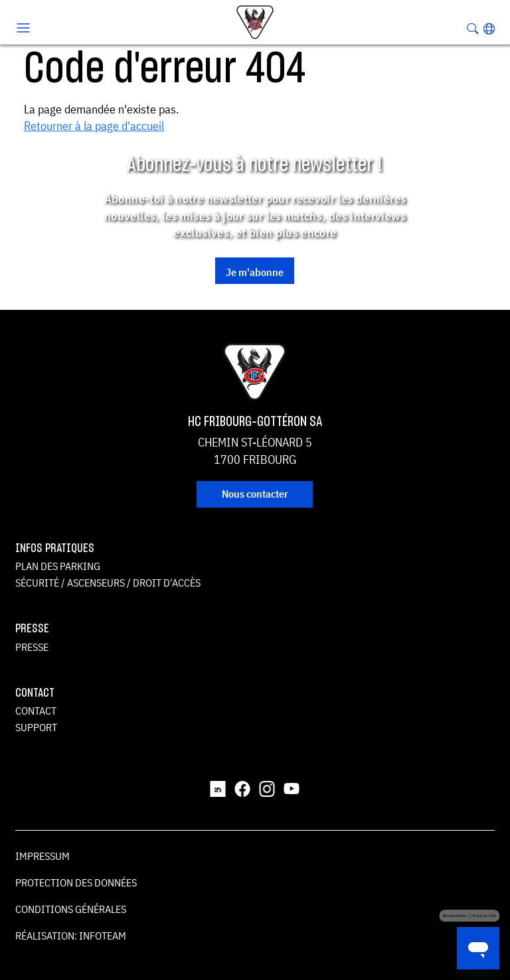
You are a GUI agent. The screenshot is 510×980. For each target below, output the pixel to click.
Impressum (42, 856)
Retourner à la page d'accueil (94, 126)
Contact (36, 711)
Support (36, 727)
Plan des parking (58, 566)
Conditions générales (71, 909)
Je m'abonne (255, 272)
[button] (489, 29)
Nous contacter (255, 494)
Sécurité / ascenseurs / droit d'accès (108, 583)
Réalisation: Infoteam (71, 936)
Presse (32, 647)
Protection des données (76, 882)
